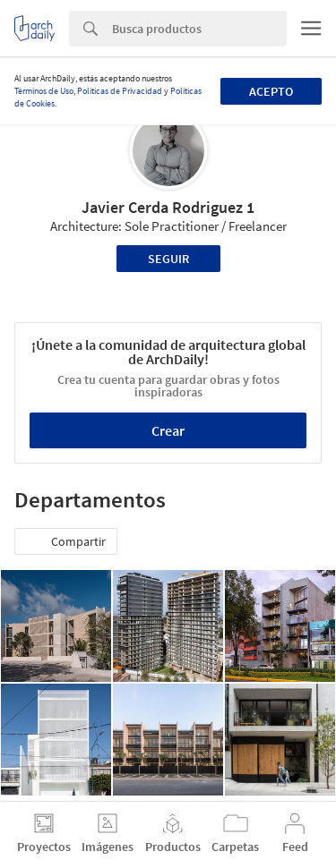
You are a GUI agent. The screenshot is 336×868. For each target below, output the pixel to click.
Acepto (271, 91)
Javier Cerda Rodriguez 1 (168, 207)
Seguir (168, 259)
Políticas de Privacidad (120, 91)
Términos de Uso (44, 91)
